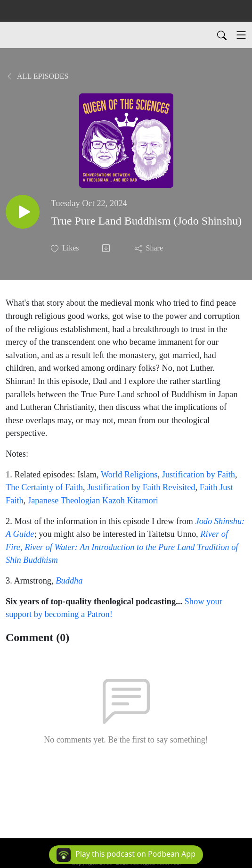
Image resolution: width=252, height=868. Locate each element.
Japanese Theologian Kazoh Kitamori (93, 501)
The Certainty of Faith (44, 487)
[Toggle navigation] (241, 35)
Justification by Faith (199, 475)
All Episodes (37, 76)
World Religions (129, 475)
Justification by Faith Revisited (141, 487)
